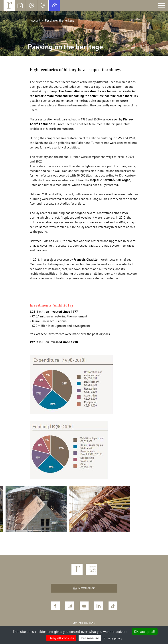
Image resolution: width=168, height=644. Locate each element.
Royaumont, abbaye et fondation (9, 6)
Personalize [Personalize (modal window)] (90, 638)
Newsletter (84, 588)
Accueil (36, 20)
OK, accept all (145, 631)
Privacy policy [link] (113, 638)
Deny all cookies (61, 638)
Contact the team (84, 623)
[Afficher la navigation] (162, 6)
